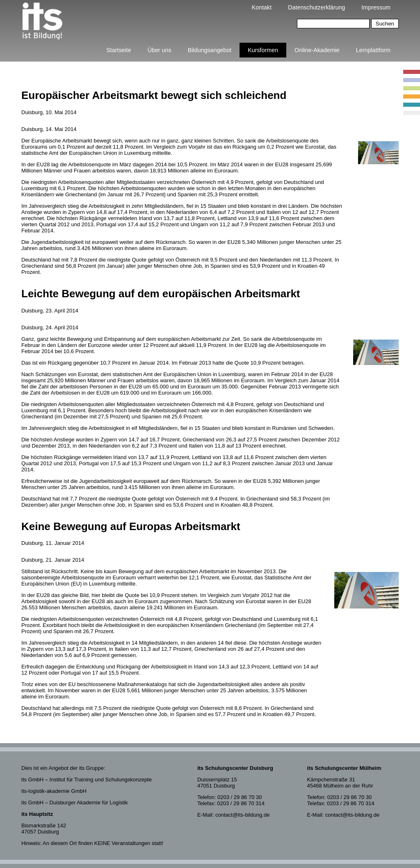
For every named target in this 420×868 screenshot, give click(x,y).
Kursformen (263, 50)
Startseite (119, 50)
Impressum (376, 7)
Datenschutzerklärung (316, 7)
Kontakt (262, 7)
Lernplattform (373, 50)
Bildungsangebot (210, 50)
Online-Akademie (317, 50)
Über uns (160, 50)
